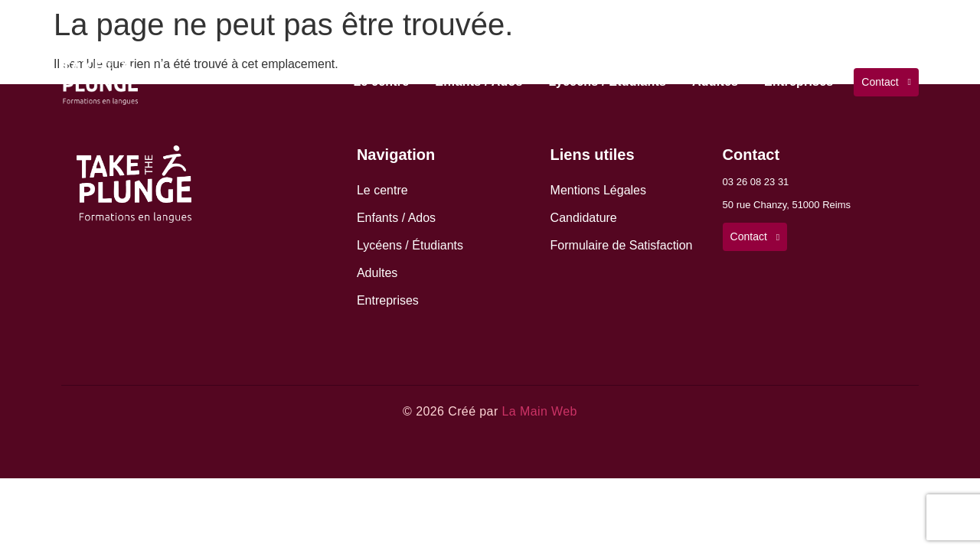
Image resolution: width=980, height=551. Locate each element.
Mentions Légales (598, 190)
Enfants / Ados (479, 82)
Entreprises (799, 82)
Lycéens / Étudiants (608, 82)
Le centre (381, 82)
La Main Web (539, 411)
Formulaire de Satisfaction (622, 245)
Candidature (584, 218)
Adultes (715, 82)
